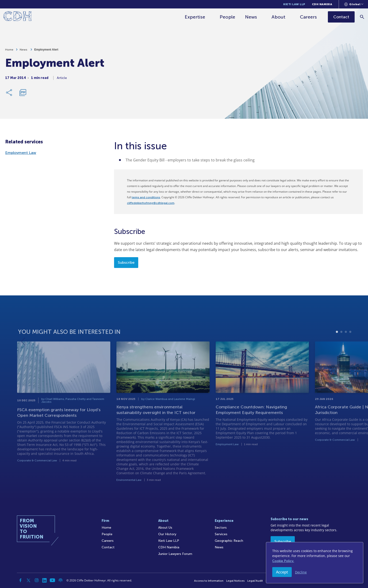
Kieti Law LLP (294, 4)
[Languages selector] (354, 4)
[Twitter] (29, 580)
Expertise (195, 17)
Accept (282, 572)
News (251, 17)
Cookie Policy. (283, 561)
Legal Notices (235, 581)
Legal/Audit (255, 581)
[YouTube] (53, 580)
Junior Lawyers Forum (175, 554)
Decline (301, 572)
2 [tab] (341, 343)
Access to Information (209, 581)
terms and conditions (146, 197)
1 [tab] (337, 343)
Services (221, 534)
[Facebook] (21, 580)
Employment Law (21, 153)
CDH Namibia (322, 4)
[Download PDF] (23, 94)
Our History (167, 534)
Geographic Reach (229, 541)
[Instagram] (37, 580)
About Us (165, 528)
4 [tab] (350, 343)
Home (9, 51)
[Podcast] (61, 580)
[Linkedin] (45, 580)
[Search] (362, 17)
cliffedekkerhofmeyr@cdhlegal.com (151, 203)
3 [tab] (346, 343)
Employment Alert (46, 51)
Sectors (221, 528)
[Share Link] (9, 94)
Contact (108, 547)
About (278, 17)
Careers (308, 17)
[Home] (17, 17)
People (227, 17)
